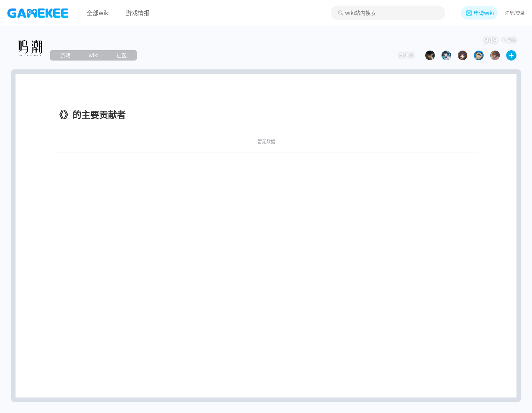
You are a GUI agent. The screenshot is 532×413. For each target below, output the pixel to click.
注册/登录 (515, 13)
